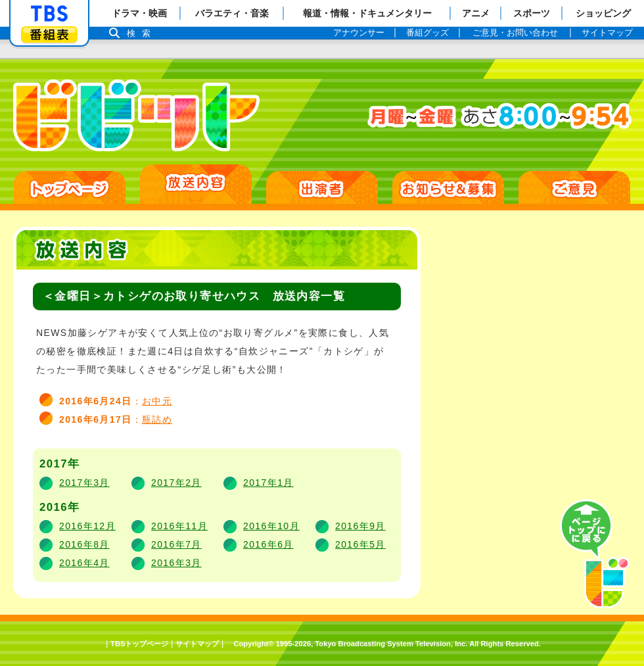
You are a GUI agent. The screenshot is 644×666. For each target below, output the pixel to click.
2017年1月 (268, 483)
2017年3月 (84, 483)
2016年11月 (179, 526)
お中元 (157, 401)
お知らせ (448, 187)
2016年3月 (176, 563)
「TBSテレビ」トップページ (49, 14)
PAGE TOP (595, 554)
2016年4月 (84, 563)
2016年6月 (268, 544)
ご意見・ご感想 (574, 187)
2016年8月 (84, 544)
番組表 (49, 35)
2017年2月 (176, 483)
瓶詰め (157, 419)
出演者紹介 (322, 187)
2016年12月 (87, 526)
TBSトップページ (139, 644)
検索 (142, 33)
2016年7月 (176, 544)
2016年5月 (360, 544)
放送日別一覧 (196, 184)
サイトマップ (197, 644)
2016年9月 (360, 526)
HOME (70, 187)
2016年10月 (271, 526)
